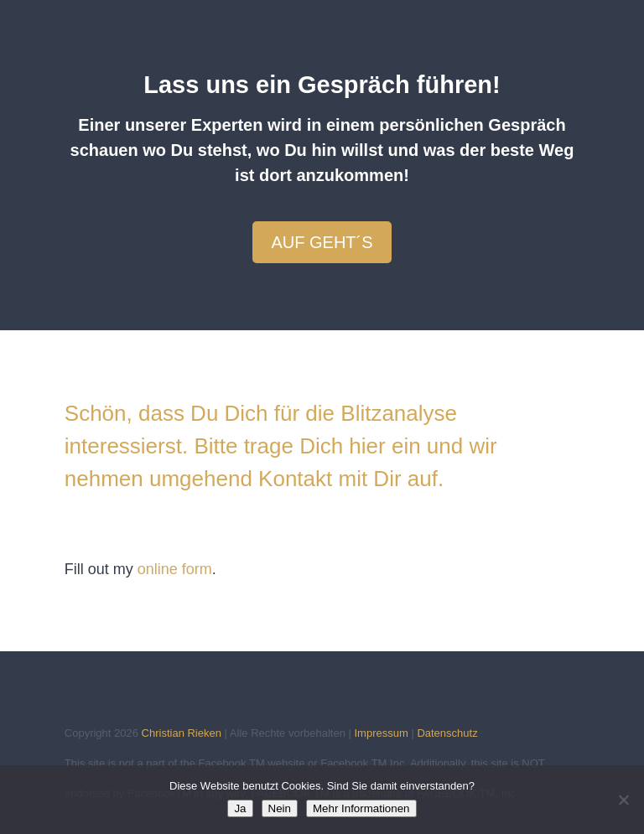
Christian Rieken (182, 733)
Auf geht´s (322, 242)
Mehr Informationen (361, 808)
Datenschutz (447, 733)
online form (175, 569)
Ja (240, 808)
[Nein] (623, 800)
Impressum (381, 733)
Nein (280, 808)
